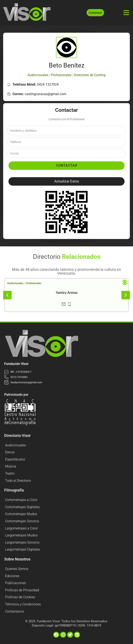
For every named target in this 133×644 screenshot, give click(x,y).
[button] (66, 181)
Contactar (67, 165)
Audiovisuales (15, 283)
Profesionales (33, 283)
